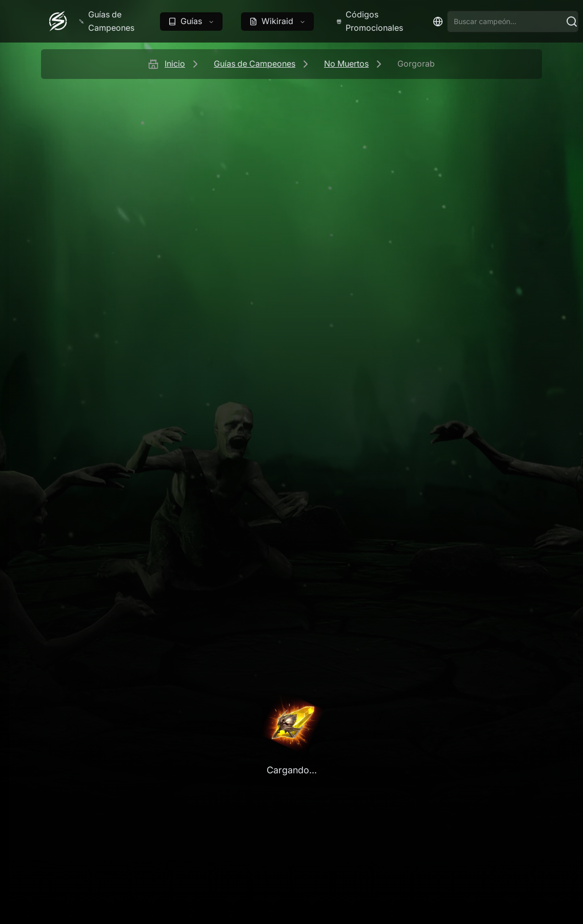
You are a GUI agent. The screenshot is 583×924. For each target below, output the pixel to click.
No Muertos (346, 64)
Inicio (175, 64)
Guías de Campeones (255, 64)
